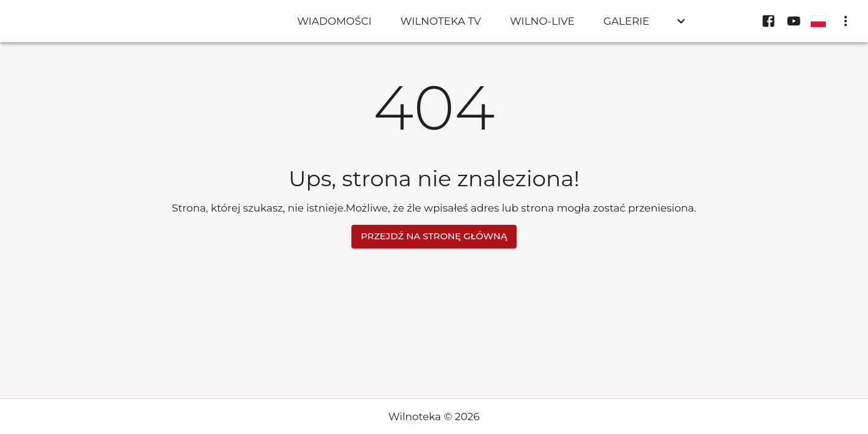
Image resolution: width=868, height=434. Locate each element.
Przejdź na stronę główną (434, 236)
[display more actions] (846, 21)
